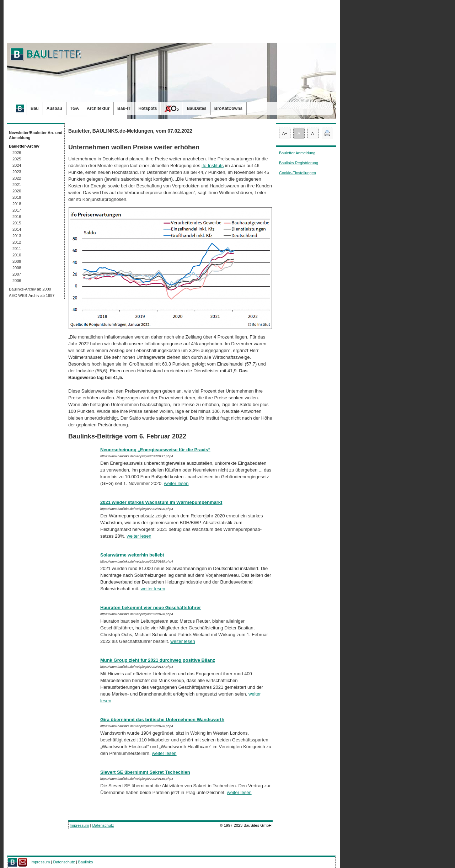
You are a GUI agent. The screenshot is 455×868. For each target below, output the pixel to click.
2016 (17, 217)
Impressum (79, 825)
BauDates (196, 108)
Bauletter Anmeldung (297, 153)
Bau (35, 108)
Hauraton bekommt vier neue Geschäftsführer (151, 608)
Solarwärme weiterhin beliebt (132, 555)
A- (313, 133)
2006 (17, 281)
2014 (17, 229)
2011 (17, 249)
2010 (17, 255)
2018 (17, 204)
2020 (17, 191)
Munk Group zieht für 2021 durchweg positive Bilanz (158, 660)
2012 (17, 242)
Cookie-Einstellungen (298, 173)
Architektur (98, 108)
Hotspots (148, 108)
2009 (17, 261)
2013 (17, 236)
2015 (17, 223)
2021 (17, 185)
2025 (17, 159)
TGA (74, 108)
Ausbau (54, 108)
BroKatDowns (228, 108)
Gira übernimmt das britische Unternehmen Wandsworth (162, 720)
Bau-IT (124, 108)
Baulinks (86, 862)
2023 (17, 172)
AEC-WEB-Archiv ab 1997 (32, 295)
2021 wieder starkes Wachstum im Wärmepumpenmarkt (161, 502)
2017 (17, 210)
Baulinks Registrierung (299, 163)
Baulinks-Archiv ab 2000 (30, 289)
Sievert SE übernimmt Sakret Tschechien (145, 772)
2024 (17, 165)
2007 (17, 274)
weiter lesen (176, 483)
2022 (17, 178)
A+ (285, 133)
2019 (17, 197)
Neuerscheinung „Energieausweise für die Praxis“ (155, 450)
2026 (17, 153)
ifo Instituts (213, 166)
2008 (17, 268)
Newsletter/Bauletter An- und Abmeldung (36, 135)
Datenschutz (103, 825)
